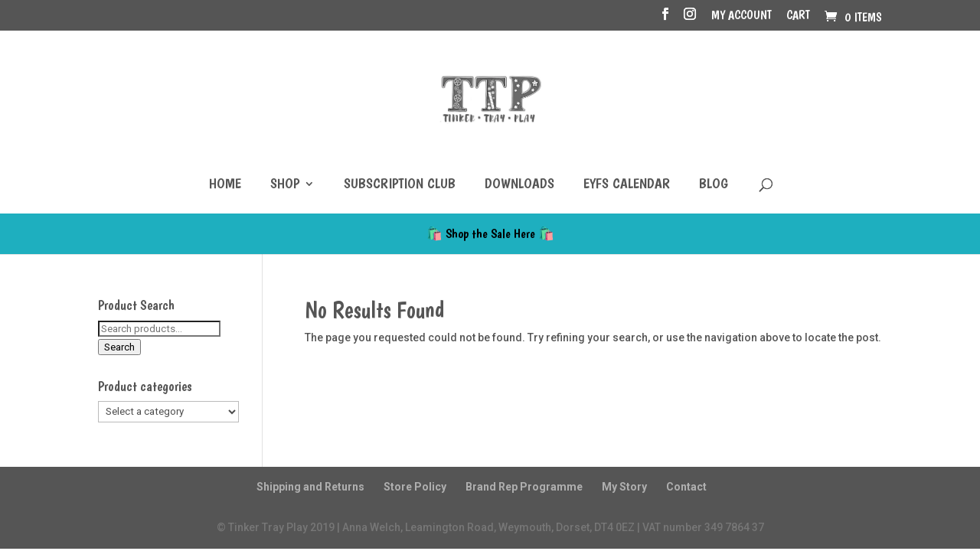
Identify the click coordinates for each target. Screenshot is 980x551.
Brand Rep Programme (524, 487)
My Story (624, 487)
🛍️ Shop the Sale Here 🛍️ (490, 233)
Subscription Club (400, 185)
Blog (714, 185)
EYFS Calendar (627, 185)
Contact (686, 487)
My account (742, 16)
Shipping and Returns (310, 487)
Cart (798, 16)
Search (119, 347)
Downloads (519, 185)
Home (225, 185)
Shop (285, 185)
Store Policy (415, 487)
